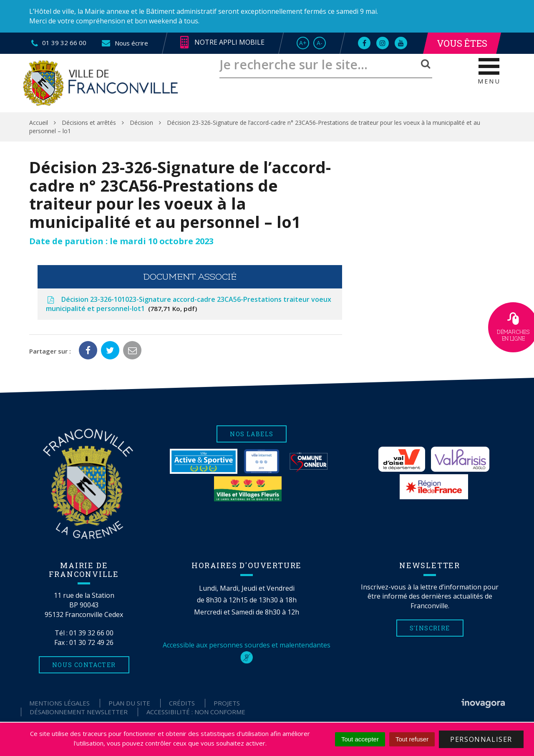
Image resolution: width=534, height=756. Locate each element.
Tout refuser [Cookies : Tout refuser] (412, 739)
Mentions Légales (59, 703)
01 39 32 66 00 (91, 633)
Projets (227, 703)
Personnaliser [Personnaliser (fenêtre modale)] (481, 739)
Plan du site (129, 703)
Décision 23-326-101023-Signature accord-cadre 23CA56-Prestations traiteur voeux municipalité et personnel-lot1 (189, 304)
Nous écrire (125, 43)
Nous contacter (84, 665)
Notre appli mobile (222, 43)
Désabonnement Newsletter (79, 712)
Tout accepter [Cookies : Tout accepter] (360, 739)
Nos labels (252, 434)
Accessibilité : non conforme (196, 712)
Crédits (182, 703)
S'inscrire (430, 628)
